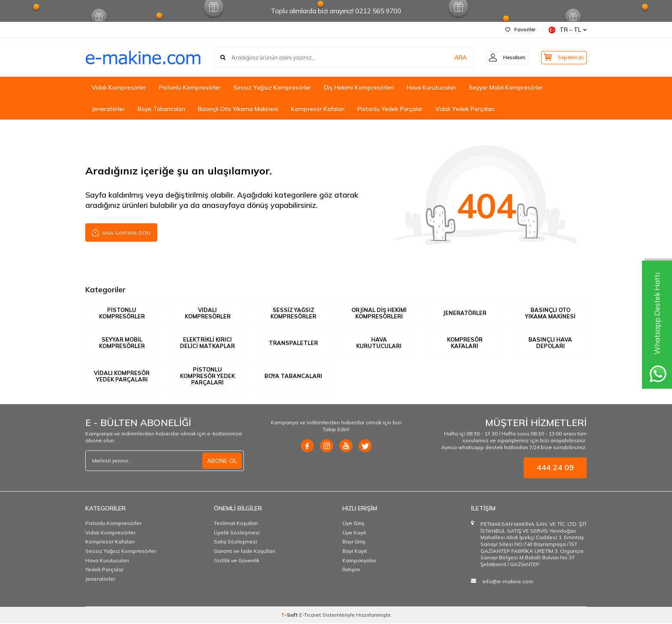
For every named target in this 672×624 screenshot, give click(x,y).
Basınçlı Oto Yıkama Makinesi (238, 109)
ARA (453, 57)
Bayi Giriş (354, 543)
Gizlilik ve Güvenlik (237, 561)
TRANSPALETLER (293, 343)
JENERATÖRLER (465, 313)
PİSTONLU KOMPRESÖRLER (122, 313)
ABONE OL (222, 462)
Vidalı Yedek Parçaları (465, 109)
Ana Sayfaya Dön (121, 232)
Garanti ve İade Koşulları (244, 552)
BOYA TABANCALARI (293, 377)
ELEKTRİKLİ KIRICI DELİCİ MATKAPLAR (207, 343)
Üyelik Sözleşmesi (237, 533)
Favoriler (520, 29)
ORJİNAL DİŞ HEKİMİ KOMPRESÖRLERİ (379, 313)
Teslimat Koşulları (236, 524)
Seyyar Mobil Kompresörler (506, 87)
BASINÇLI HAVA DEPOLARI (550, 343)
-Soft (290, 616)
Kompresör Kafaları (318, 109)
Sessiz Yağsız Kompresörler (272, 87)
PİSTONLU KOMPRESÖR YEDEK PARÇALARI (208, 376)
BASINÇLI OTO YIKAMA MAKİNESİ (550, 313)
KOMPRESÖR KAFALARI (465, 343)
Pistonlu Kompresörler (190, 87)
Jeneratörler (108, 109)
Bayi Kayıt (355, 552)
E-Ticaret (310, 616)
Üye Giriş (353, 524)
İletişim (351, 571)
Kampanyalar (359, 561)
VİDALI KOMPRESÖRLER (207, 313)
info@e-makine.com (508, 583)
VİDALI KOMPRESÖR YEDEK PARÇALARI (122, 377)
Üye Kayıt (354, 533)
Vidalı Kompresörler (119, 87)
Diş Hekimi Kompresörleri (359, 87)
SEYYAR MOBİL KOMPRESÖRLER (122, 343)
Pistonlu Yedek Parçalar (390, 109)
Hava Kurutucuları (431, 87)
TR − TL (568, 30)
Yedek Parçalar (104, 571)
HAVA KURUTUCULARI (379, 343)
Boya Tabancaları (161, 109)
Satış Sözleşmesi (235, 543)
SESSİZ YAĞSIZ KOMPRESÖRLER (293, 313)
